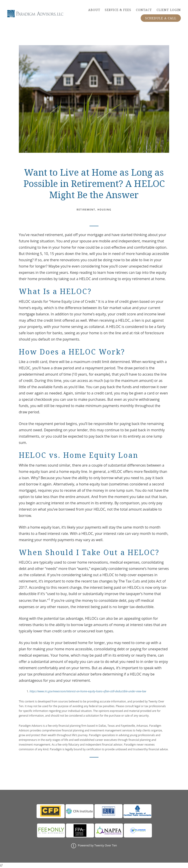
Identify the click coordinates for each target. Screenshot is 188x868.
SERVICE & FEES (118, 10)
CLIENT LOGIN (169, 10)
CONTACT (144, 10)
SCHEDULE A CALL (161, 18)
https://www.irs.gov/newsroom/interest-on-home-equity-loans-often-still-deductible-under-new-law (88, 691)
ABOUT (94, 10)
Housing (104, 210)
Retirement (86, 210)
